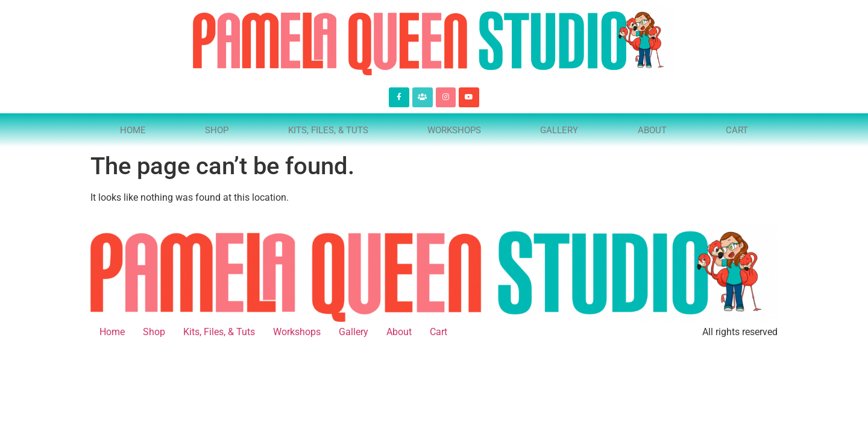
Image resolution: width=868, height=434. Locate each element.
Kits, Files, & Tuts (328, 130)
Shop (217, 130)
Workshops (454, 130)
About (652, 130)
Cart (737, 130)
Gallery (559, 130)
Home (133, 130)
